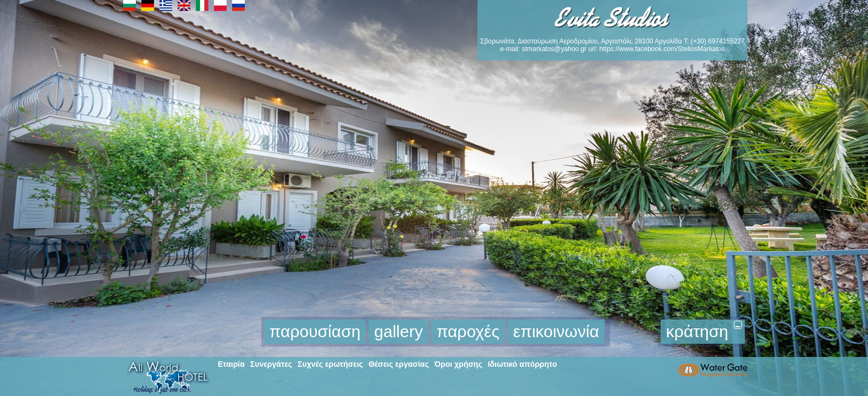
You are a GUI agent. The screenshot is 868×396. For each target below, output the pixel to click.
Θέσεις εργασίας (399, 364)
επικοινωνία (556, 331)
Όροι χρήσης (458, 364)
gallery (398, 331)
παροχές (468, 331)
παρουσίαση (315, 331)
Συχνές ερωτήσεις (330, 364)
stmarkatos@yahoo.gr (554, 49)
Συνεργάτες (271, 364)
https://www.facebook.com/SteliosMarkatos (662, 49)
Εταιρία (231, 364)
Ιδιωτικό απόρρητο (523, 364)
